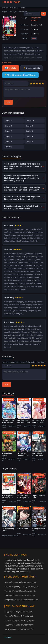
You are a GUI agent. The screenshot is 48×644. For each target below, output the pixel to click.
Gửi (9, 102)
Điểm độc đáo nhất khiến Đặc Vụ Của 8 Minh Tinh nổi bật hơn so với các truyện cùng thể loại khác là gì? (24, 178)
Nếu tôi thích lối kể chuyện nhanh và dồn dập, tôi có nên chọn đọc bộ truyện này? (24, 189)
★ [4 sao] (40, 83)
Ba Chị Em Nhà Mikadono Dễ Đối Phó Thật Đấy (39, 421)
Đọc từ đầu (11, 68)
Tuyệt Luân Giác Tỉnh (39, 497)
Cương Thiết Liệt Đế (39, 530)
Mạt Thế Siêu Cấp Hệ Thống (38, 455)
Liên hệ (22, 8)
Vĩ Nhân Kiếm (23, 529)
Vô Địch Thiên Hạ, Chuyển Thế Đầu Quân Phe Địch (23, 497)
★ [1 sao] (31, 83)
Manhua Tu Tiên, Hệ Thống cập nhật (19, 616)
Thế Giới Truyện (11, 2)
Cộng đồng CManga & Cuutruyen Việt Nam (21, 600)
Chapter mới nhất (32, 68)
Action (34, 39)
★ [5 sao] (43, 83)
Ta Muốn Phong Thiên (8, 530)
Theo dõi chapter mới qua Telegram (20, 75)
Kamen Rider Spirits (7, 455)
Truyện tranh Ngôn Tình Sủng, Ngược (19, 620)
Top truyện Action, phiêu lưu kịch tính (19, 629)
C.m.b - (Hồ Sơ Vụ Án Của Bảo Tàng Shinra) (8, 497)
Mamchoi (34, 21)
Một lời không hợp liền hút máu (24, 421)
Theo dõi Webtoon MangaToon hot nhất (20, 591)
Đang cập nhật (36, 18)
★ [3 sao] (37, 83)
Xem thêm (8, 637)
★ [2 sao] (34, 83)
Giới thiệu (14, 8)
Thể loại (5, 8)
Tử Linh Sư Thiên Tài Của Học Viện (23, 455)
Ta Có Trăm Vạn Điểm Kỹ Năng (8, 421)
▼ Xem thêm (7, 63)
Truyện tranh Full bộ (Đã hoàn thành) (19, 625)
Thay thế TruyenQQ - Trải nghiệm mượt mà (22, 587)
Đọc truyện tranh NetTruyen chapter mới (20, 582)
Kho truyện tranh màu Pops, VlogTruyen (20, 595)
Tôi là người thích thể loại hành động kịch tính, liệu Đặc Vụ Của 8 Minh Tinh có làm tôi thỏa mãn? (24, 166)
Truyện (5, 12)
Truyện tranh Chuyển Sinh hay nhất (18, 612)
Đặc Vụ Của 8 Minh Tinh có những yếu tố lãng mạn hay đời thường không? (24, 198)
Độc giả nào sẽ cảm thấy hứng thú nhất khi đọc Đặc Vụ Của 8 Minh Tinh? (24, 207)
